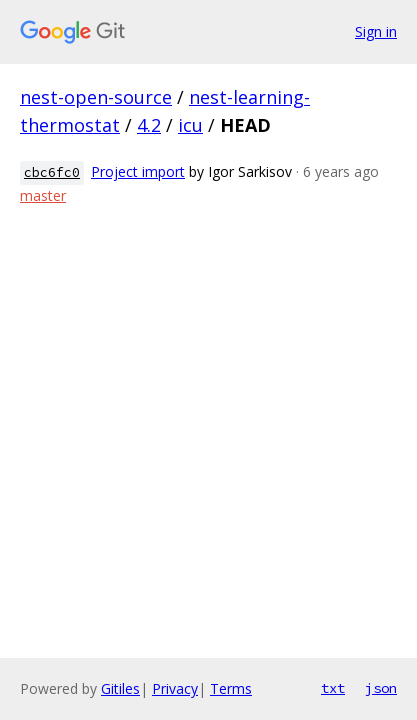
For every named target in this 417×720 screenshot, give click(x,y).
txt (333, 688)
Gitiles (120, 688)
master (43, 195)
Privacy (175, 688)
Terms (231, 688)
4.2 (149, 125)
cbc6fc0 (52, 172)
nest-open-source (96, 97)
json (381, 688)
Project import (138, 171)
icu (190, 125)
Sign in (376, 31)
